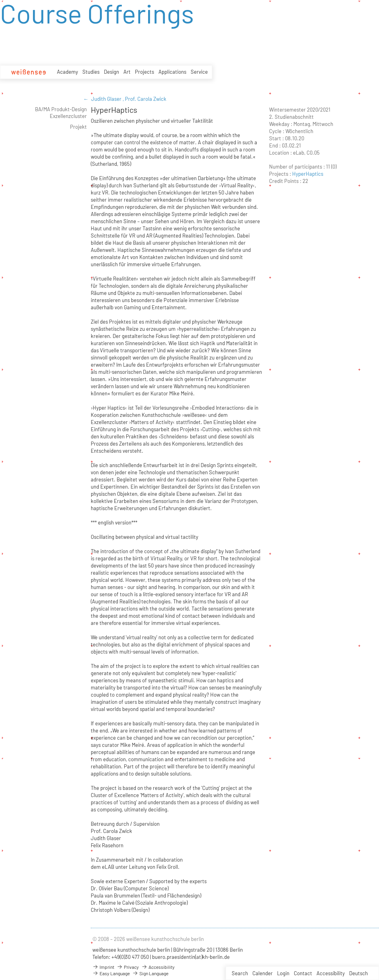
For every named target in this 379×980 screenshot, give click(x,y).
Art (127, 72)
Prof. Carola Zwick (146, 99)
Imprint (103, 967)
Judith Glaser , (108, 99)
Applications (172, 72)
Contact (303, 973)
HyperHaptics (308, 174)
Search (240, 973)
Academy (67, 72)
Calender (263, 973)
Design (111, 72)
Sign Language (150, 973)
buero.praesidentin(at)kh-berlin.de (191, 957)
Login (283, 973)
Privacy (128, 967)
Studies (91, 72)
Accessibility (331, 973)
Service (199, 72)
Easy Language (111, 973)
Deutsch (358, 973)
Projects (145, 72)
